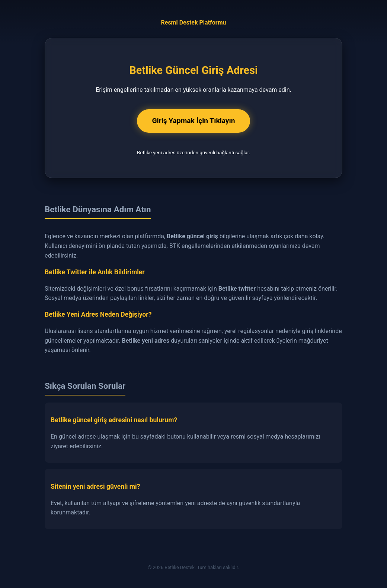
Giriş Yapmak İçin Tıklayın (193, 121)
